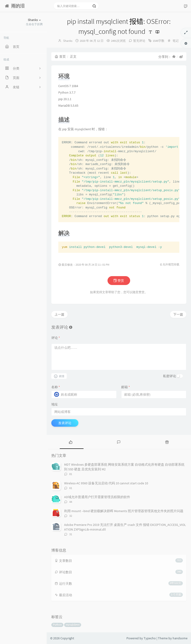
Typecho (150, 638)
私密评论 (170, 376)
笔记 (176, 41)
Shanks (68, 41)
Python (57, 625)
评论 (56, 338)
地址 (55, 404)
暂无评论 (139, 41)
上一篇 (59, 314)
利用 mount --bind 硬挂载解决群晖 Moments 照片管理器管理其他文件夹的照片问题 (124, 511)
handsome (180, 638)
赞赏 (119, 281)
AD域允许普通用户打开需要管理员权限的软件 (97, 497)
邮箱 (126, 387)
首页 (60, 56)
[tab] (71, 442)
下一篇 (178, 314)
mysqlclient (73, 625)
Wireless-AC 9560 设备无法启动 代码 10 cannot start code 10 (106, 483)
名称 (56, 387)
